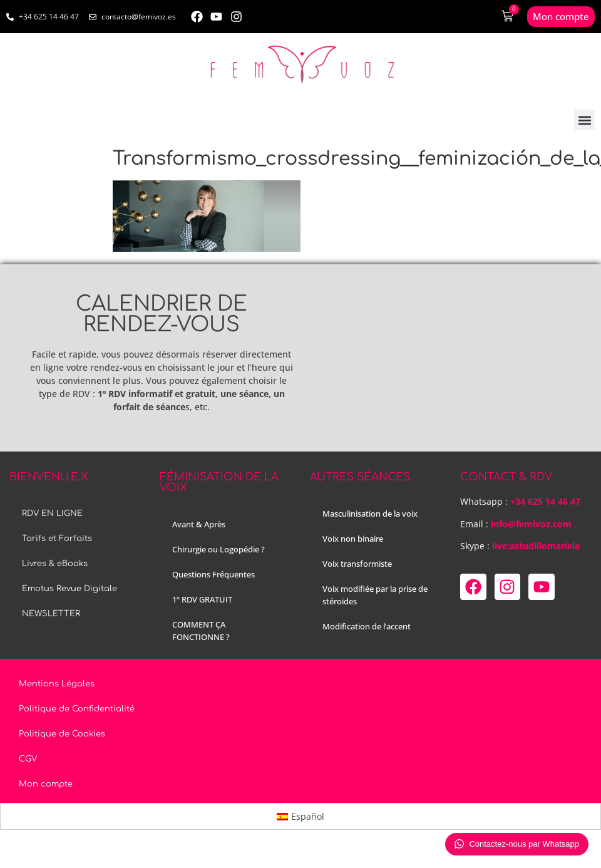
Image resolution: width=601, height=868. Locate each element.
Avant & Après (199, 524)
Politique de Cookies (62, 734)
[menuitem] (301, 816)
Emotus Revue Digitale (69, 589)
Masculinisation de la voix (370, 514)
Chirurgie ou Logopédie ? (218, 549)
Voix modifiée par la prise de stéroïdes (375, 595)
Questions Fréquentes (213, 574)
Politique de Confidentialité (77, 709)
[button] (584, 120)
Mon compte (46, 784)
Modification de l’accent (367, 626)
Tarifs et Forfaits (57, 539)
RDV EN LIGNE (52, 514)
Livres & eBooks (55, 564)
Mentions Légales (57, 684)
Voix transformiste (357, 564)
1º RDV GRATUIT (202, 599)
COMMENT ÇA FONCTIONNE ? (201, 631)
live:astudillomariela (536, 546)
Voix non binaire (353, 539)
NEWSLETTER (51, 614)
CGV (28, 759)
